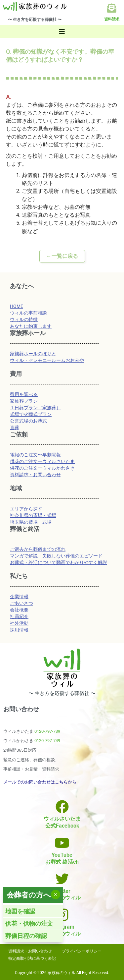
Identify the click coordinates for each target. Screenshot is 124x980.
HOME (17, 306)
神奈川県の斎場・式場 (33, 515)
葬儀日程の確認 (26, 936)
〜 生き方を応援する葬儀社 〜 (35, 20)
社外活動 (19, 623)
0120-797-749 (47, 741)
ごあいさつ (21, 603)
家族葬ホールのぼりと (33, 354)
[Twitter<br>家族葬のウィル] (62, 879)
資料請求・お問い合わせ (35, 475)
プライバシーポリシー (82, 951)
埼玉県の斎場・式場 (31, 522)
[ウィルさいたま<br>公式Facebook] (62, 807)
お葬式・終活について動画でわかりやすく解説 (59, 562)
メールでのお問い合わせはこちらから (40, 782)
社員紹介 (19, 616)
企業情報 (19, 597)
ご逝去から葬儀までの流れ (38, 549)
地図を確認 (20, 911)
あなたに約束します (31, 326)
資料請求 (112, 19)
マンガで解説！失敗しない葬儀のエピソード (56, 556)
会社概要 (19, 610)
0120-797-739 (47, 731)
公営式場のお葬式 (28, 421)
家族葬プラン (24, 401)
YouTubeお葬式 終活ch (62, 858)
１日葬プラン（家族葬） (35, 408)
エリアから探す (26, 509)
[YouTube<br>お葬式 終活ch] (62, 843)
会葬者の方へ (29, 895)
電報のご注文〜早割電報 (35, 455)
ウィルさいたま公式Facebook (62, 822)
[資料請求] (112, 8)
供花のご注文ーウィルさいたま (42, 461)
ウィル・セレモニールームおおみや (47, 360)
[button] (62, 31)
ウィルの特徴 (24, 319)
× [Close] (55, 894)
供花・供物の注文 (29, 923)
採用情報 (19, 630)
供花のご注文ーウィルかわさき (42, 468)
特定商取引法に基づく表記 (32, 958)
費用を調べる (24, 394)
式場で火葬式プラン (31, 414)
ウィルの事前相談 (28, 313)
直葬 (15, 428)
